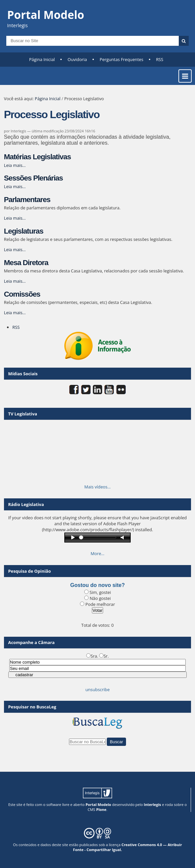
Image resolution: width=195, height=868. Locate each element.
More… (97, 553)
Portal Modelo (98, 804)
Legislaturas (24, 231)
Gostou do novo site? (97, 585)
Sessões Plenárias (33, 178)
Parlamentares (27, 200)
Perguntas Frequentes (122, 59)
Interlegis (153, 804)
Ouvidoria (77, 59)
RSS (160, 59)
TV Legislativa (23, 414)
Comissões (22, 294)
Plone (101, 809)
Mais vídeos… (97, 487)
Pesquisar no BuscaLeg (32, 707)
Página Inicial (42, 59)
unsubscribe (97, 689)
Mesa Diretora (26, 263)
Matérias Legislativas (37, 157)
